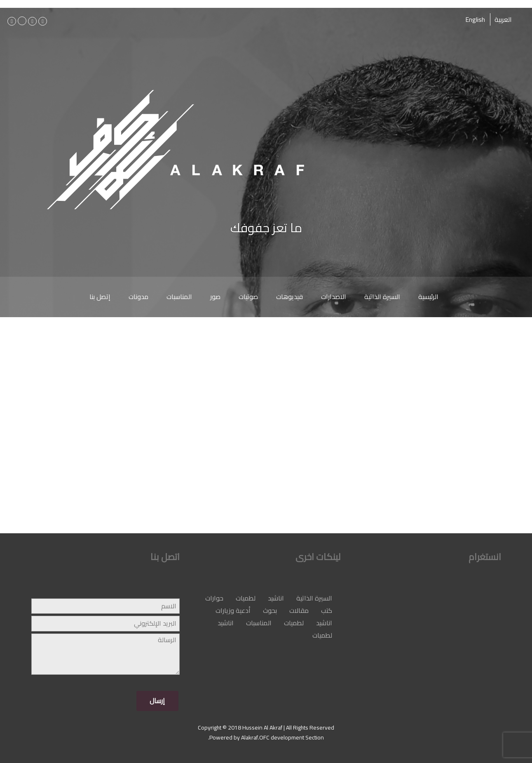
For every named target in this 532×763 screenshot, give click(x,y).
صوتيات (248, 297)
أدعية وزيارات (233, 610)
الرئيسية (428, 297)
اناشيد (276, 598)
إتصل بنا (100, 297)
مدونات (138, 297)
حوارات (214, 598)
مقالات (299, 610)
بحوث (270, 610)
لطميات (246, 598)
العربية (503, 19)
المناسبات (179, 297)
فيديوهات (289, 297)
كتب (327, 610)
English (475, 19)
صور (215, 297)
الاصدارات (334, 297)
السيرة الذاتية (382, 297)
